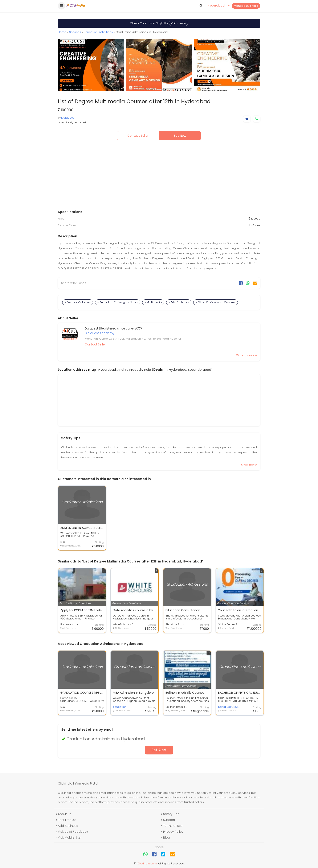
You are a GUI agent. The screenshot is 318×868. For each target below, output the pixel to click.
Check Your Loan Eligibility (159, 23)
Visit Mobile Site (69, 838)
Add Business (68, 826)
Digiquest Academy (100, 333)
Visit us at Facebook (73, 832)
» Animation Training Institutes (118, 302)
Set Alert (159, 750)
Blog (167, 838)
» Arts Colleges (179, 302)
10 (166, 89)
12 (171, 89)
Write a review (246, 355)
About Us (65, 814)
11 (168, 89)
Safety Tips (171, 814)
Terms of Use (173, 826)
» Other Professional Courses (216, 302)
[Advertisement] (159, 176)
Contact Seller (138, 136)
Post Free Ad (67, 820)
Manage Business (246, 6)
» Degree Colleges (78, 302)
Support (169, 820)
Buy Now (180, 136)
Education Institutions (98, 32)
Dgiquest (67, 118)
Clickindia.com (147, 863)
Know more (249, 465)
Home (62, 32)
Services (75, 32)
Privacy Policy (173, 832)
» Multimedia (153, 302)
